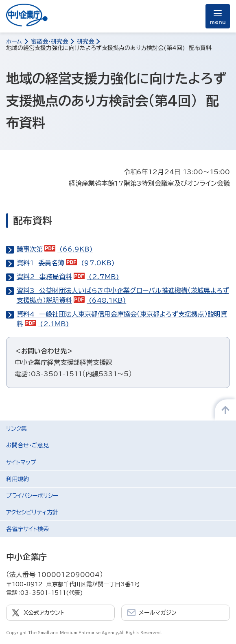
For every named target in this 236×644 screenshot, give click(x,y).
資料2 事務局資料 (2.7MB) (68, 277)
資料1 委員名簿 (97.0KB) (66, 263)
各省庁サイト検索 (27, 529)
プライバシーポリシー (32, 496)
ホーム (14, 41)
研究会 (85, 41)
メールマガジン (158, 613)
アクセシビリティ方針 (32, 512)
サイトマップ (21, 462)
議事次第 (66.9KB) (55, 249)
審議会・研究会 (49, 41)
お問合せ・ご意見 (27, 445)
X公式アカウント (44, 613)
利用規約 (17, 479)
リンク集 (16, 429)
